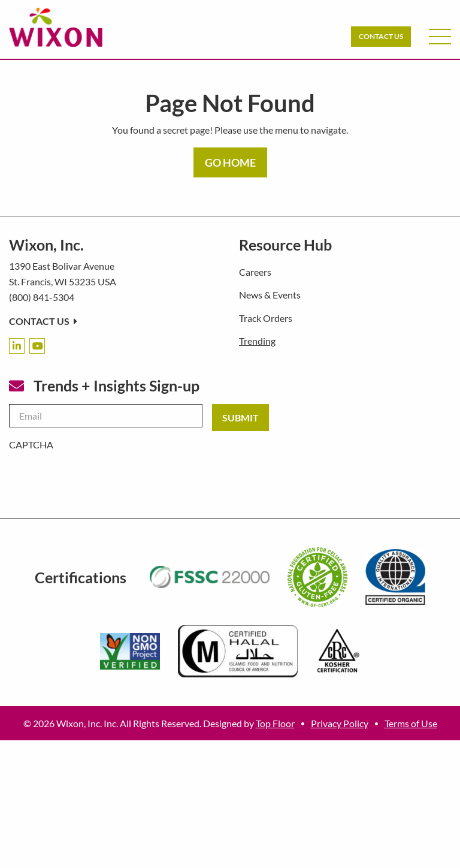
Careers (255, 272)
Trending (257, 341)
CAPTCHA (31, 444)
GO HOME (230, 162)
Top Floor (275, 723)
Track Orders (266, 318)
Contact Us (381, 36)
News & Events (270, 295)
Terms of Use (411, 723)
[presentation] (100, 476)
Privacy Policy (340, 723)
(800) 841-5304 (42, 297)
